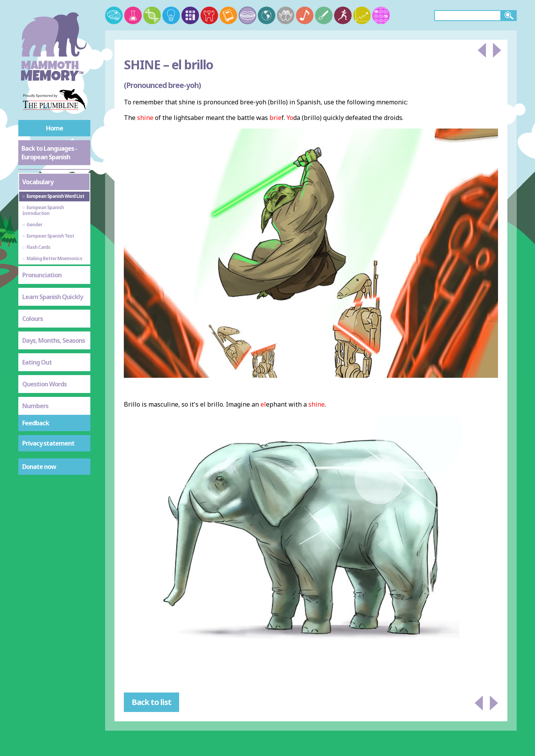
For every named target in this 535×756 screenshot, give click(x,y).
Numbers (35, 406)
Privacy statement (48, 443)
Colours (33, 319)
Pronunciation (42, 275)
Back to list (151, 702)
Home (55, 128)
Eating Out (37, 362)
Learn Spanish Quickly (53, 297)
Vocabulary (38, 182)
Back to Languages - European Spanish (49, 153)
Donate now (39, 467)
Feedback (36, 423)
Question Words (44, 384)
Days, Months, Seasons (54, 340)
